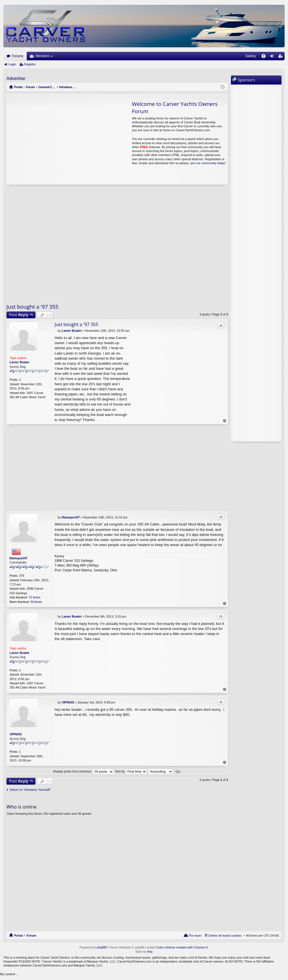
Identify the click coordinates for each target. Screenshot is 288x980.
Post (19, 315)
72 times (35, 598)
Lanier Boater (20, 362)
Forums (18, 56)
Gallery (251, 56)
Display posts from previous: (83, 771)
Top (225, 421)
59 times (36, 602)
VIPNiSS (16, 734)
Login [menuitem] (273, 57)
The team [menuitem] (195, 936)
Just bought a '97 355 (32, 307)
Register (30, 64)
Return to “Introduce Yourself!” (31, 790)
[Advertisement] (60, 139)
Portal (18, 87)
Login (12, 64)
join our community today (208, 163)
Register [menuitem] (282, 57)
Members (43, 56)
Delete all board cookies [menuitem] (225, 936)
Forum (31, 936)
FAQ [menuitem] (265, 57)
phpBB (101, 947)
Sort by (131, 771)
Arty (150, 952)
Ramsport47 (19, 558)
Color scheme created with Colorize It (182, 947)
